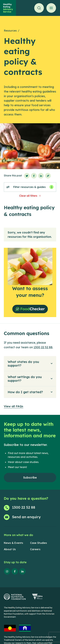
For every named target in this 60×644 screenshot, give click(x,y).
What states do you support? (23, 364)
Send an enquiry (26, 517)
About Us (10, 549)
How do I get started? (25, 392)
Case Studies (38, 543)
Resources (10, 31)
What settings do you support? (25, 379)
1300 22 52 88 (43, 347)
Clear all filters (28, 196)
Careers (35, 549)
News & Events (13, 543)
